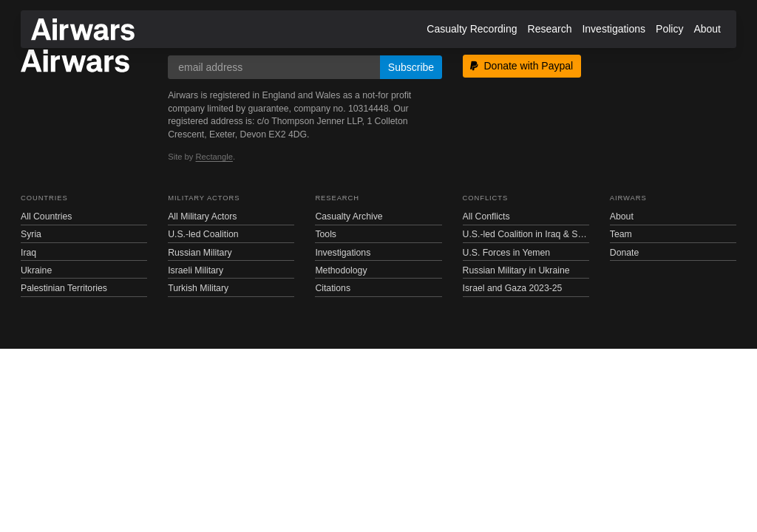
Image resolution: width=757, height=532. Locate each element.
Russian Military (200, 253)
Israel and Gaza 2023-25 (513, 288)
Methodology (341, 270)
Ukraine (36, 270)
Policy (669, 29)
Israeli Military (196, 270)
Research (550, 29)
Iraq (28, 253)
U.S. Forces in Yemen (506, 253)
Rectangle (214, 157)
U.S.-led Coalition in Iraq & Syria (526, 234)
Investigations (614, 29)
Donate (625, 253)
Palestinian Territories (64, 288)
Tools (326, 234)
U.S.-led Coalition (203, 234)
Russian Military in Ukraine (516, 270)
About (707, 29)
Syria (31, 234)
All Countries (46, 216)
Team (621, 234)
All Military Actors (202, 216)
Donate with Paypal (522, 66)
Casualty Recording (472, 29)
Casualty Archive (349, 216)
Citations (333, 288)
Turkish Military (198, 288)
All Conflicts (486, 216)
